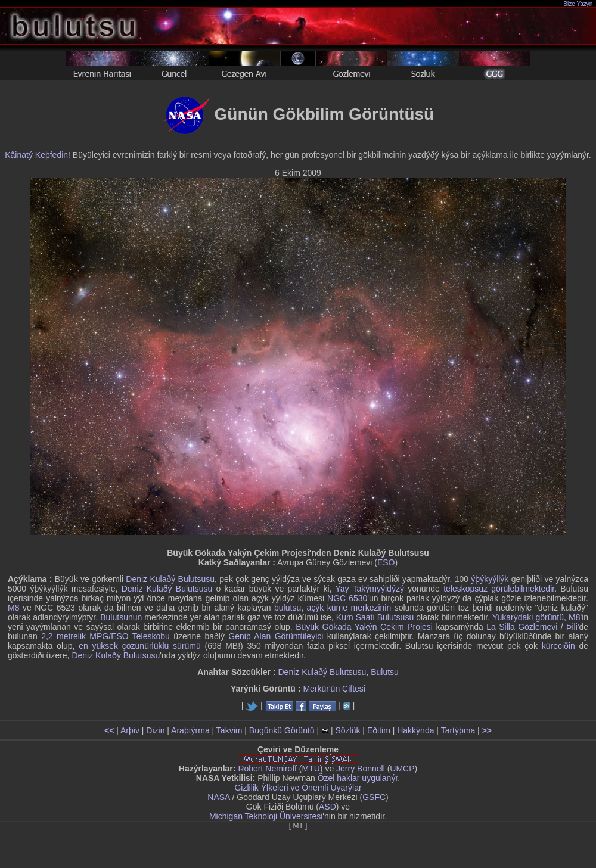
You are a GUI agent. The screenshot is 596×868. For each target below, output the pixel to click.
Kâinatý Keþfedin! (38, 155)
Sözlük (347, 730)
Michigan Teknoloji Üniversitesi (266, 816)
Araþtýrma (190, 730)
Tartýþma (458, 730)
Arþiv (130, 730)
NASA (218, 797)
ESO (386, 562)
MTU (311, 769)
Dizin (155, 730)
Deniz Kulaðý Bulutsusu (170, 579)
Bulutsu (385, 672)
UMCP (402, 769)
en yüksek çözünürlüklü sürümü (140, 646)
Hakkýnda (415, 730)
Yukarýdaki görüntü (528, 617)
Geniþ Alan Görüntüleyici (276, 636)
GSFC (374, 797)
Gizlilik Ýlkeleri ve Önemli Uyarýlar (298, 788)
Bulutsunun (121, 617)
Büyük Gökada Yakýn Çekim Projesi (364, 627)
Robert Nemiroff (267, 769)
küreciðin (558, 646)
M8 (13, 608)
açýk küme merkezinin (349, 608)
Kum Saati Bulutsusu (375, 617)
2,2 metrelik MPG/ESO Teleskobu (105, 636)
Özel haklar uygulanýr (358, 778)
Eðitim (379, 730)
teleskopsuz (465, 589)
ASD (328, 807)
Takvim (229, 730)
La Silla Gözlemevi (522, 627)
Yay (342, 589)
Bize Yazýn (578, 4)
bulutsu (288, 608)
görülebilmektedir (523, 589)
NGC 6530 (347, 598)
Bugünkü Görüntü (282, 730)
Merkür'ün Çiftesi (334, 689)
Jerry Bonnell (361, 769)
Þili (572, 627)
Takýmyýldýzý (378, 589)
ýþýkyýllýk (490, 579)
